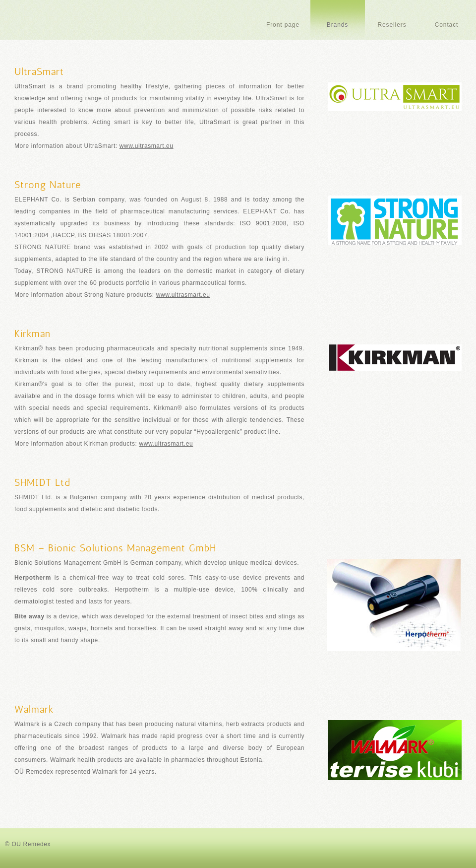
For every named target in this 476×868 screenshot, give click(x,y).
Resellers (392, 25)
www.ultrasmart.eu (147, 146)
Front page (283, 25)
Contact (447, 25)
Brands (337, 25)
